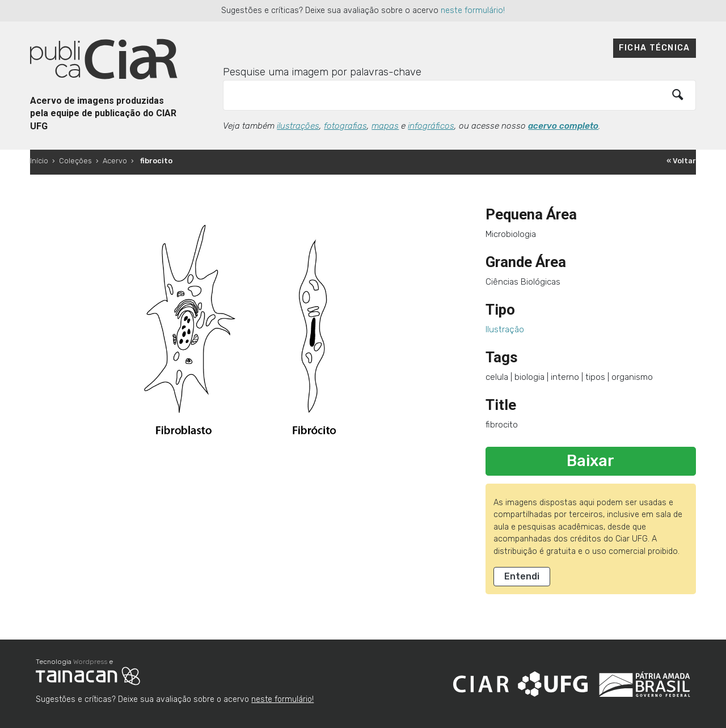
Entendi (522, 576)
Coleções (75, 161)
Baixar (590, 461)
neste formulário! (473, 10)
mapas (385, 126)
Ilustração (505, 329)
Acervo (115, 161)
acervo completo (563, 126)
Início (39, 161)
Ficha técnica (655, 48)
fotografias (345, 126)
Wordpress (90, 662)
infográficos (431, 126)
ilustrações (298, 126)
